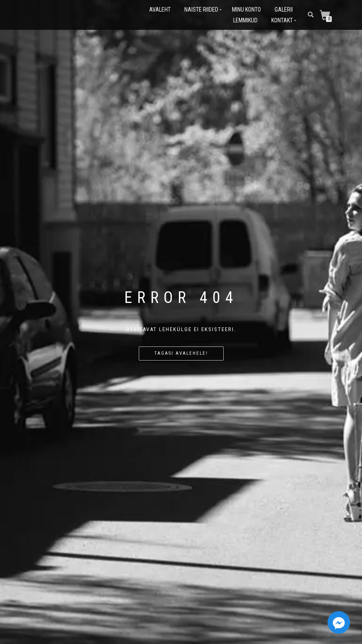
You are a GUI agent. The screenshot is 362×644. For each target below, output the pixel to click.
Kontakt (282, 20)
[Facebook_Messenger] (339, 622)
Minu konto (246, 10)
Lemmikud (245, 20)
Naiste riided (201, 10)
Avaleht (160, 10)
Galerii (284, 10)
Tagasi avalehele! (181, 353)
